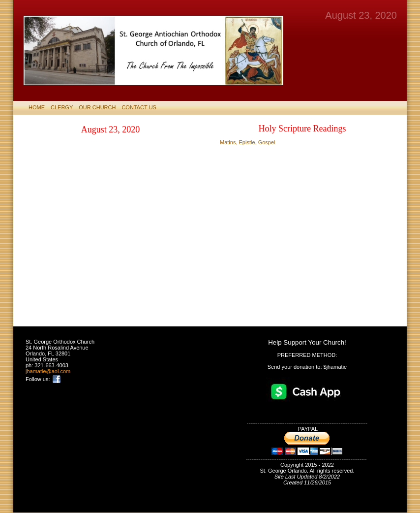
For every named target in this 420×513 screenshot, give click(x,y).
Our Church (97, 107)
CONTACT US (139, 107)
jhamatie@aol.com (48, 371)
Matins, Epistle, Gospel (248, 142)
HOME (37, 107)
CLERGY (62, 107)
